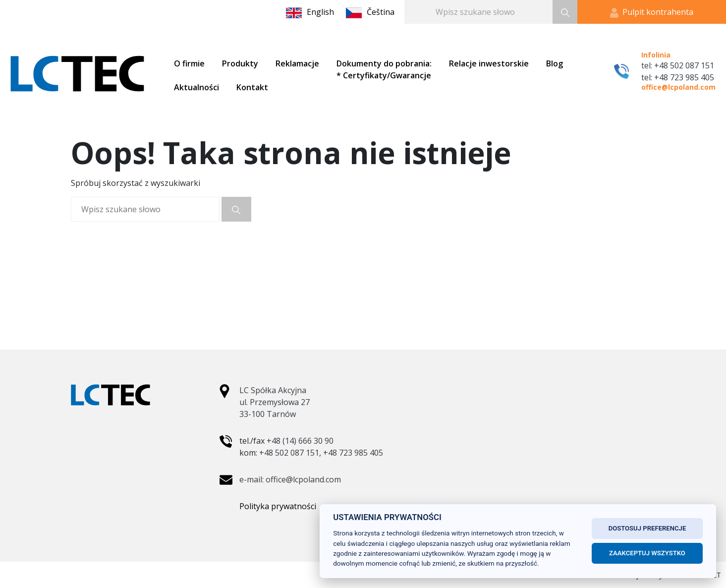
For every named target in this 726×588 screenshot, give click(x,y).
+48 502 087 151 (289, 453)
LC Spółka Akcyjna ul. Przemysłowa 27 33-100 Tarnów (275, 402)
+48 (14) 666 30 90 (300, 441)
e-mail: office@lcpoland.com (290, 479)
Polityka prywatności (278, 506)
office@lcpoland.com (678, 87)
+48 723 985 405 (353, 453)
